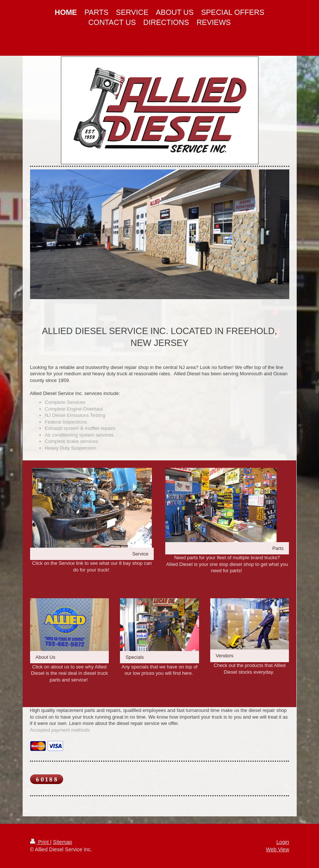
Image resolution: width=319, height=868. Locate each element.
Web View (278, 849)
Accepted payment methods (60, 730)
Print (40, 842)
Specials (135, 657)
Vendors (225, 656)
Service (140, 554)
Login (283, 842)
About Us (45, 657)
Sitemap (63, 842)
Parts (278, 548)
